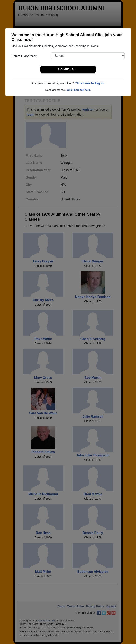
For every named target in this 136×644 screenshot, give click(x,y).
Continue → (68, 69)
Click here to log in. (90, 83)
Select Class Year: (25, 56)
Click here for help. (79, 90)
